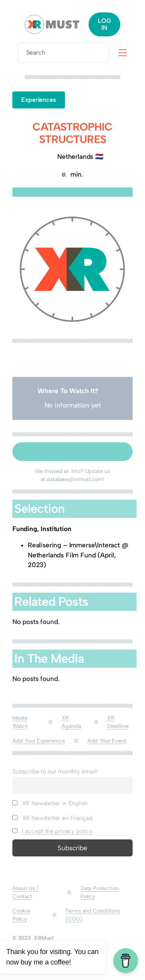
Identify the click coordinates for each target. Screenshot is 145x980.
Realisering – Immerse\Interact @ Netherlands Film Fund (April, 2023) (78, 555)
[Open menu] (123, 53)
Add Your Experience (39, 741)
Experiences (38, 100)
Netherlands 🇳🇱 (80, 156)
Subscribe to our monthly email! (55, 771)
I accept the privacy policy (57, 831)
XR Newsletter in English (50, 803)
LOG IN (104, 24)
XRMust (44, 938)
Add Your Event (107, 741)
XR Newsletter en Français (53, 818)
